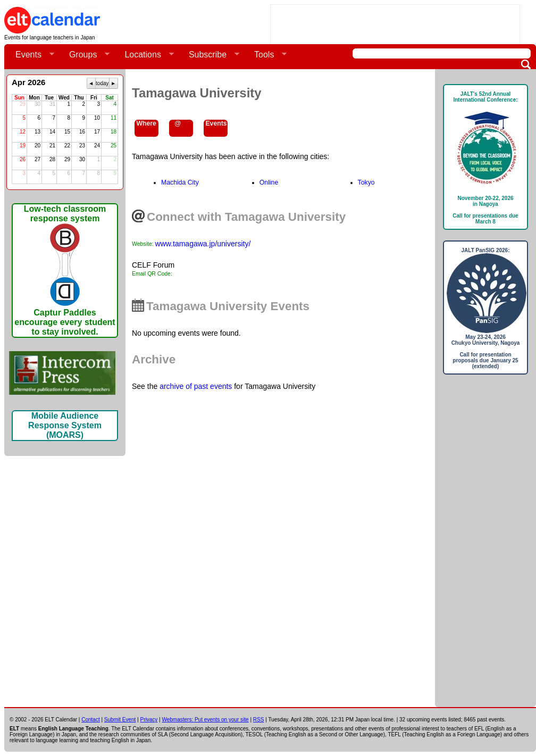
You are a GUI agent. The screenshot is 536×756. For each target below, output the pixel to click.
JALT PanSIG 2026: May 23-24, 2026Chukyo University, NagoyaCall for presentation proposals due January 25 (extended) (485, 308)
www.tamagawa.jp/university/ (203, 244)
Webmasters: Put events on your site (205, 720)
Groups (85, 55)
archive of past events (196, 386)
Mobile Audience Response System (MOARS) (65, 425)
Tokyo (366, 182)
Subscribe (210, 55)
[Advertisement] (485, 545)
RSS (259, 720)
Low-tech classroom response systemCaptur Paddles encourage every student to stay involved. (65, 270)
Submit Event (120, 720)
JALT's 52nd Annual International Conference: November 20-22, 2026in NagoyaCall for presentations (485, 158)
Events (31, 55)
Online (269, 182)
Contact (90, 720)
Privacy (149, 720)
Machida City (180, 182)
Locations (145, 55)
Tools (266, 55)
